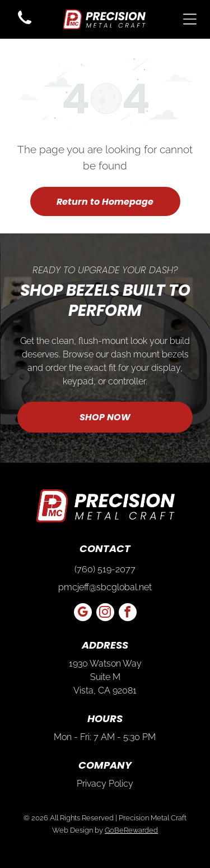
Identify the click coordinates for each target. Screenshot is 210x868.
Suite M (105, 677)
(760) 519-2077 (105, 569)
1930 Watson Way (105, 663)
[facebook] (128, 614)
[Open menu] (190, 19)
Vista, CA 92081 (105, 690)
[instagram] (105, 614)
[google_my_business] (83, 614)
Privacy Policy (105, 784)
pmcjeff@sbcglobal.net (105, 587)
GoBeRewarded (131, 830)
